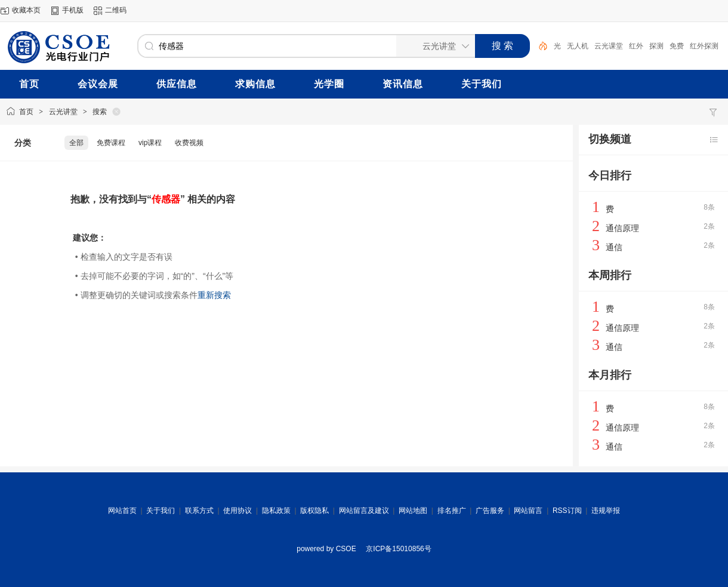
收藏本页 (26, 10)
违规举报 (606, 511)
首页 (26, 112)
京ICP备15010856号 (398, 549)
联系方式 (199, 511)
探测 (656, 46)
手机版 (73, 10)
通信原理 (622, 228)
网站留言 (528, 511)
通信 (614, 247)
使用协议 (237, 511)
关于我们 (161, 511)
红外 (636, 46)
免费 (677, 46)
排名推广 (452, 511)
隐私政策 (276, 511)
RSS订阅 (567, 511)
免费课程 (111, 143)
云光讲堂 (63, 112)
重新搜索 (214, 295)
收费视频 (189, 143)
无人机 (578, 46)
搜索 (100, 112)
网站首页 (122, 511)
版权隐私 (314, 511)
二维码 (116, 10)
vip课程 (150, 143)
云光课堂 (609, 46)
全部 (76, 143)
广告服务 (490, 511)
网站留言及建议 (364, 511)
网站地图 (413, 511)
